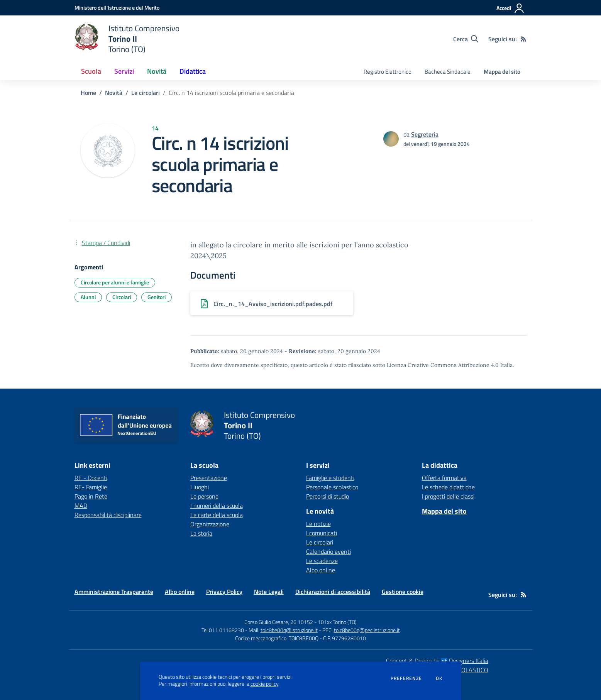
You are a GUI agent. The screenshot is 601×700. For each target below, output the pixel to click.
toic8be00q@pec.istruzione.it (367, 630)
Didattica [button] (193, 71)
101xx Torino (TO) (337, 622)
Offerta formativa (444, 478)
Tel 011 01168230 (223, 630)
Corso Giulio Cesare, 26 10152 (279, 622)
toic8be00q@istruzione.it (289, 630)
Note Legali (269, 592)
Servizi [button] (124, 71)
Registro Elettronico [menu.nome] (388, 72)
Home (88, 93)
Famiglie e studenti (330, 478)
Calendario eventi (328, 551)
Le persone (204, 496)
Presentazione (209, 478)
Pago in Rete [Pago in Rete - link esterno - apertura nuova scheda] (91, 496)
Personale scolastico (332, 487)
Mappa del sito (502, 72)
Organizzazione (210, 524)
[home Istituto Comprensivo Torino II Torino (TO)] (127, 39)
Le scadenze (322, 561)
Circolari (122, 297)
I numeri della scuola (217, 506)
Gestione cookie (403, 592)
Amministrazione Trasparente (114, 592)
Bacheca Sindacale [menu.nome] (448, 72)
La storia (201, 533)
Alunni (88, 297)
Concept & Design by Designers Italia (437, 661)
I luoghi (200, 487)
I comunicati (322, 533)
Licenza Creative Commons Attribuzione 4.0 (443, 365)
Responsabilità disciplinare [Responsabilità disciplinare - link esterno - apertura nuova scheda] (108, 515)
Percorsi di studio (328, 496)
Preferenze (406, 678)
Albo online (321, 570)
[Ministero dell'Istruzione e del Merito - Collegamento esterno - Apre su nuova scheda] (117, 8)
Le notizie (318, 524)
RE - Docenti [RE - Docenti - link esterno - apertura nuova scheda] (91, 478)
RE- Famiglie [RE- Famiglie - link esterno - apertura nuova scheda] (91, 487)
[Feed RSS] (523, 39)
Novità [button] (157, 71)
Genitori (157, 297)
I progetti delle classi (448, 496)
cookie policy (264, 684)
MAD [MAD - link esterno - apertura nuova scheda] (81, 506)
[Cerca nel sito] (466, 39)
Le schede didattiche (448, 487)
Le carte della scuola (217, 515)
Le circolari (146, 93)
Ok (439, 678)
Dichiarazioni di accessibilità (333, 592)
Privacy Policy (224, 592)
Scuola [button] (91, 71)
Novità (114, 93)
